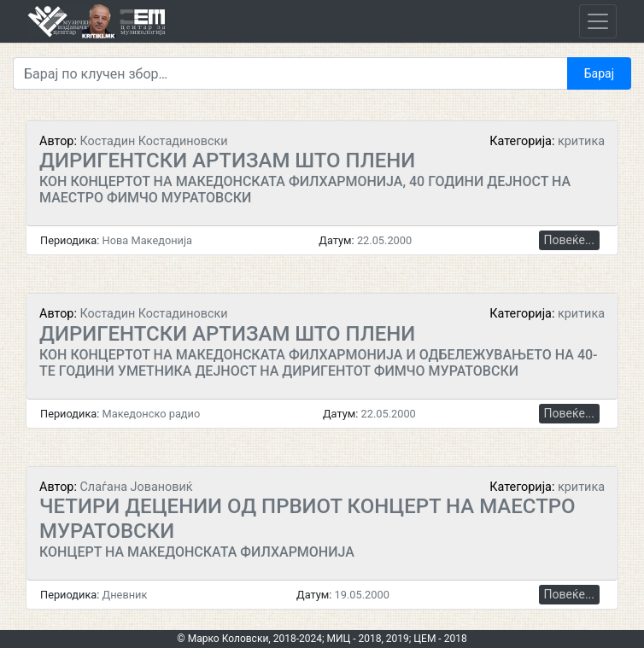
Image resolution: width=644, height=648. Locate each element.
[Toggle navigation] (598, 21)
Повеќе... (569, 240)
